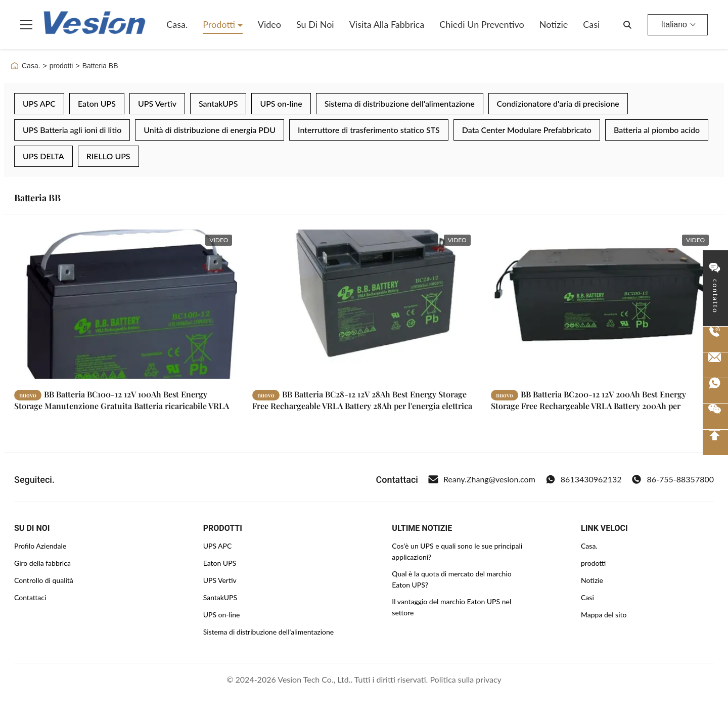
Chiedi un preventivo (482, 24)
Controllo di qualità (44, 580)
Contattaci (30, 597)
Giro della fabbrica (42, 563)
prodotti (61, 66)
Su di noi (315, 24)
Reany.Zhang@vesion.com (482, 479)
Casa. (177, 24)
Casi (591, 24)
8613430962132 (584, 479)
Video (269, 24)
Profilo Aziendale (40, 546)
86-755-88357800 (673, 479)
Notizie (554, 24)
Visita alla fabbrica (387, 24)
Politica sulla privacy (465, 679)
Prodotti (220, 24)
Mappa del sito (604, 615)
